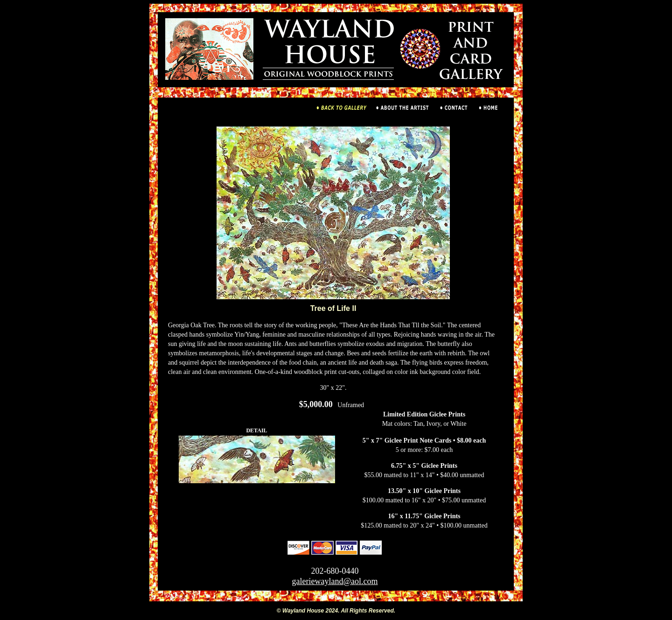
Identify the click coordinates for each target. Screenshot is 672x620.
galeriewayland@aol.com (335, 581)
